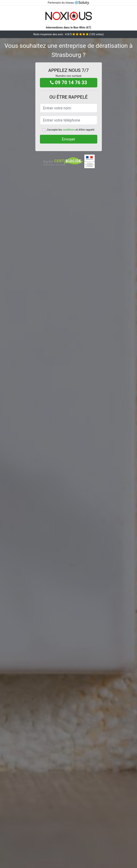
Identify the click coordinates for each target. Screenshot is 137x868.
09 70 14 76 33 (68, 83)
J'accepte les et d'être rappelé (70, 130)
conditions (69, 130)
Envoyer (69, 139)
